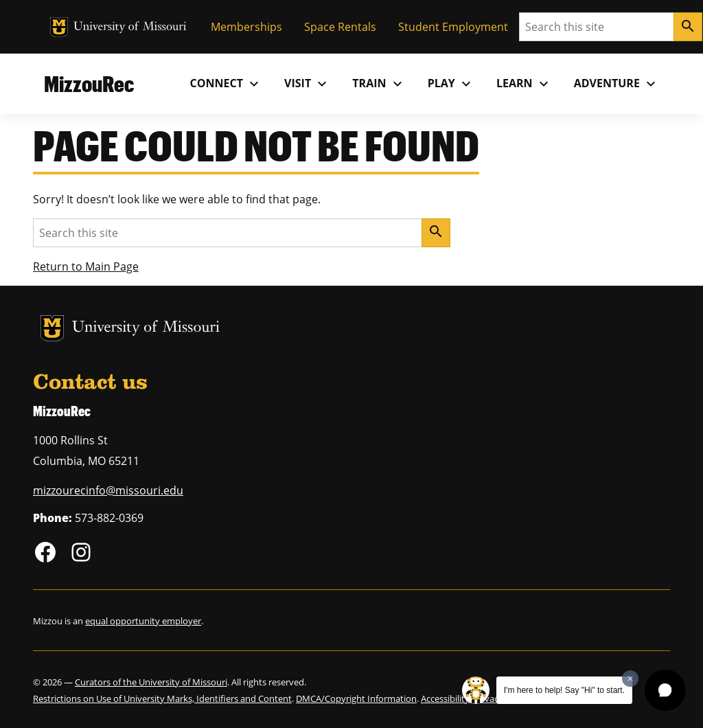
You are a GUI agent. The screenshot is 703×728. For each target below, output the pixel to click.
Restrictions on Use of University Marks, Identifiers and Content (162, 698)
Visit (307, 84)
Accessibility (445, 698)
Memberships (246, 27)
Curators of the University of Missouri (151, 682)
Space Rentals (340, 27)
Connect (227, 84)
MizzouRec (89, 83)
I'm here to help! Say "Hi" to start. (564, 690)
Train (379, 84)
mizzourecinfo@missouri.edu (108, 490)
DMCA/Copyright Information (356, 698)
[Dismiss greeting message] (630, 679)
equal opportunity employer (143, 621)
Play (451, 84)
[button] (665, 690)
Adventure (616, 84)
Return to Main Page (86, 266)
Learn (524, 84)
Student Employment (453, 27)
